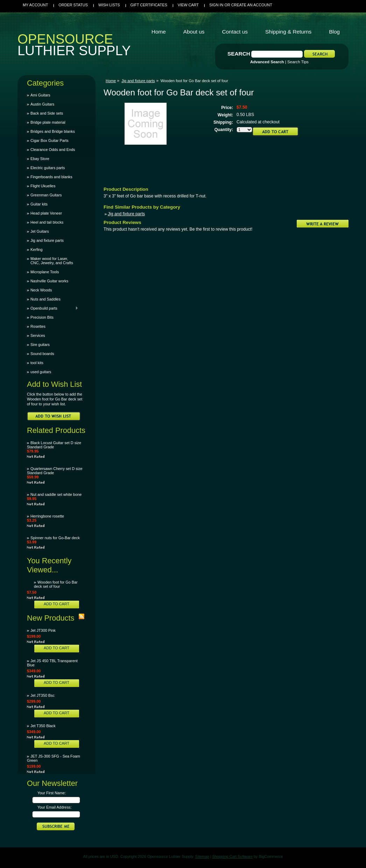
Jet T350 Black (43, 726)
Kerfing (36, 249)
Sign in (216, 5)
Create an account (252, 5)
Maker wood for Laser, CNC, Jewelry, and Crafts (52, 261)
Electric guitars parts (48, 168)
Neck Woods (41, 290)
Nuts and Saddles (45, 299)
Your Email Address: (55, 807)
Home (111, 81)
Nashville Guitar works (49, 281)
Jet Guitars (40, 231)
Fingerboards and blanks (51, 177)
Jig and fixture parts (47, 240)
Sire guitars (40, 345)
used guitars (41, 372)
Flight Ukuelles (43, 186)
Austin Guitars (42, 104)
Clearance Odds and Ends (53, 150)
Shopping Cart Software (233, 856)
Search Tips (298, 62)
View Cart (188, 5)
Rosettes (38, 326)
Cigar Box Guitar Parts (50, 140)
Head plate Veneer (46, 213)
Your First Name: (52, 793)
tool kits (37, 363)
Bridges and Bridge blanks (53, 131)
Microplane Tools (45, 272)
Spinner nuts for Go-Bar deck (55, 538)
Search (239, 54)
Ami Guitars (40, 95)
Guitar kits (39, 204)
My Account (35, 5)
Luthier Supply (74, 46)
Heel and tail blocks (47, 222)
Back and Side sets (47, 113)
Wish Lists (109, 5)
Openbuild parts (53, 308)
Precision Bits (42, 317)
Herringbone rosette (47, 516)
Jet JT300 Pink (43, 630)
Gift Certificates (149, 5)
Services (38, 335)
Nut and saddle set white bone (56, 494)
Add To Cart (57, 604)
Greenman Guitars (46, 195)
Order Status (73, 5)
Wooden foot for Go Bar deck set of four (56, 584)
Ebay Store (40, 159)
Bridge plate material (48, 122)
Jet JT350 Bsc (43, 695)
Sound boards (42, 354)
